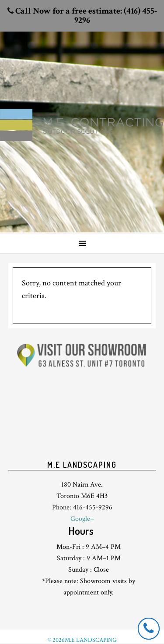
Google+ (82, 519)
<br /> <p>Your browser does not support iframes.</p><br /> (82, 419)
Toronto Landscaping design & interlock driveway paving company (82, 110)
